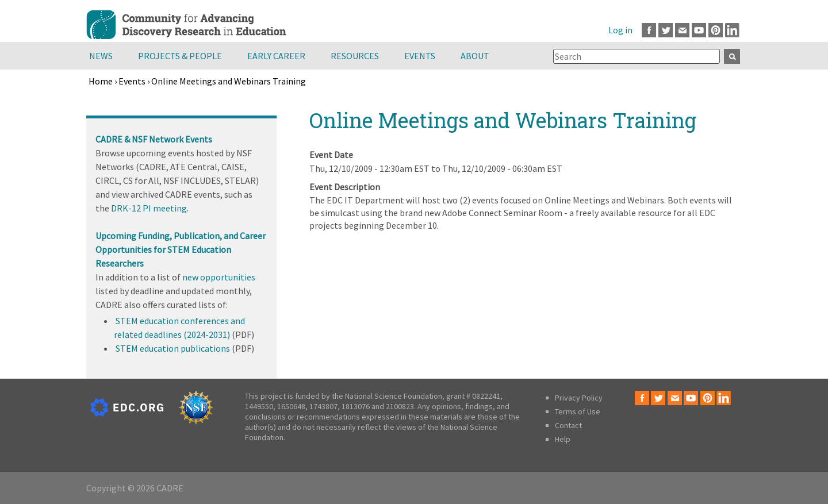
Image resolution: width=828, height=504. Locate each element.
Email (682, 30)
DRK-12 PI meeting (149, 208)
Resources (355, 56)
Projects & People (180, 56)
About (475, 56)
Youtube (699, 30)
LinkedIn (732, 30)
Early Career (276, 56)
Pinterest (716, 30)
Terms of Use (578, 411)
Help (563, 439)
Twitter (666, 30)
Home (101, 81)
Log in (620, 30)
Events (420, 56)
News (101, 56)
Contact (568, 425)
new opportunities (219, 277)
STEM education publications (173, 348)
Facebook (649, 30)
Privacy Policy (579, 398)
